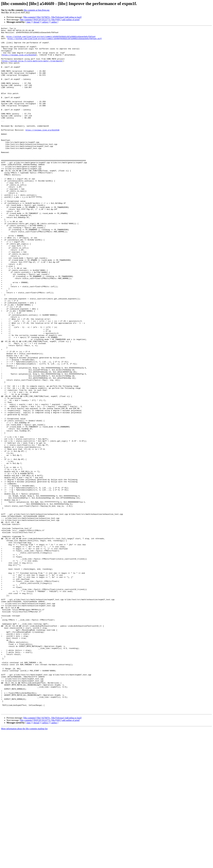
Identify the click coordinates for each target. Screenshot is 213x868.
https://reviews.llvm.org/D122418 (19, 60)
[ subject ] (45, 22)
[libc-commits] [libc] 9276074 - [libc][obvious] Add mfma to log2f (52, 17)
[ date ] (29, 22)
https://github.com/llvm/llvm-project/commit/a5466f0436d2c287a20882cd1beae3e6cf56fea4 (51, 38)
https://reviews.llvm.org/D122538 (42, 151)
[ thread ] (36, 22)
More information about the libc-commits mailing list (24, 866)
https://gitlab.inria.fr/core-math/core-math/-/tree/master (32, 68)
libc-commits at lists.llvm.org (37, 10)
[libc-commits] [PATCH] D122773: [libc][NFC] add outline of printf (50, 20)
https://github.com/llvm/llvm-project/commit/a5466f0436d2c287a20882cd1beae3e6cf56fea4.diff (55, 41)
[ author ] (54, 22)
